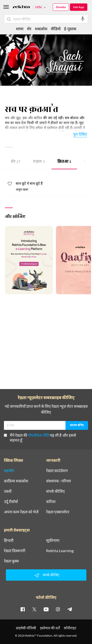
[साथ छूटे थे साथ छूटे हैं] (51, 184)
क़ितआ (64, 162)
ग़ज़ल (39, 162)
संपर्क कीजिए (55, 491)
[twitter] (34, 609)
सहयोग (9, 471)
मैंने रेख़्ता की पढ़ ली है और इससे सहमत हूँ (40, 438)
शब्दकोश (41, 29)
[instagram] (58, 609)
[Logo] (21, 7)
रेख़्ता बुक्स (11, 561)
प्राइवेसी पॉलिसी (26, 628)
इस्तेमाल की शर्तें (50, 628)
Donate (61, 7)
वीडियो (56, 29)
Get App (79, 7)
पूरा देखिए (80, 134)
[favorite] (10, 184)
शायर (20, 29)
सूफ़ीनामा (53, 540)
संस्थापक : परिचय (59, 481)
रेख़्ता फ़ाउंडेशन (57, 471)
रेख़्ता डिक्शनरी (15, 551)
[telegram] (70, 609)
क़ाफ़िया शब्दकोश (16, 481)
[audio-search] (83, 19)
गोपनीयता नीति (39, 435)
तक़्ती (8, 491)
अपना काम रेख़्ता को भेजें (21, 512)
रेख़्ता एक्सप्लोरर (58, 512)
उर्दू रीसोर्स (11, 502)
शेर (16, 162)
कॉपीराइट (70, 628)
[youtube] (46, 609)
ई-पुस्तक (70, 29)
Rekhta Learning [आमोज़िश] (60, 551)
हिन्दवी (9, 540)
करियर (51, 502)
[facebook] (23, 609)
